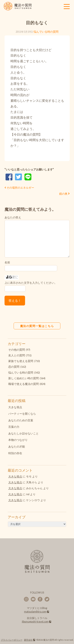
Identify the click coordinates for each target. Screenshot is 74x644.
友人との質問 (17, 355)
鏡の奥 (63, 194)
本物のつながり (18, 440)
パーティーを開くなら (22, 414)
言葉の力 (14, 427)
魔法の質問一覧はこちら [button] (37, 326)
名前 (7, 262)
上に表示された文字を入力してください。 (31, 283)
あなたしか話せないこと (23, 433)
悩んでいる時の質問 (46, 32)
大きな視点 (15, 407)
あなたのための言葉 (21, 420)
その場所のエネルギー (19, 188)
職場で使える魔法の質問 (23, 384)
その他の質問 (17, 350)
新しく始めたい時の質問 (23, 378)
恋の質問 (14, 367)
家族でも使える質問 (21, 361)
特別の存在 (15, 453)
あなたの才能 (17, 446)
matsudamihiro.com (35, 612)
